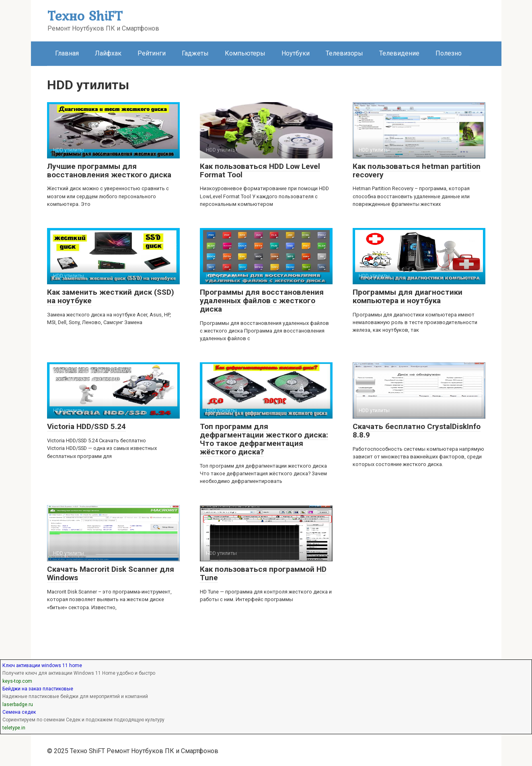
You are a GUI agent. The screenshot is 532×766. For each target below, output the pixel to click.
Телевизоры (344, 53)
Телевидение (399, 53)
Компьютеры (245, 53)
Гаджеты (195, 53)
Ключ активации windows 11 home (42, 665)
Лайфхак (108, 53)
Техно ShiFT (85, 15)
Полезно (449, 53)
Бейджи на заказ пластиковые (38, 689)
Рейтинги (152, 53)
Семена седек (19, 712)
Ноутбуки (296, 53)
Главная (67, 53)
